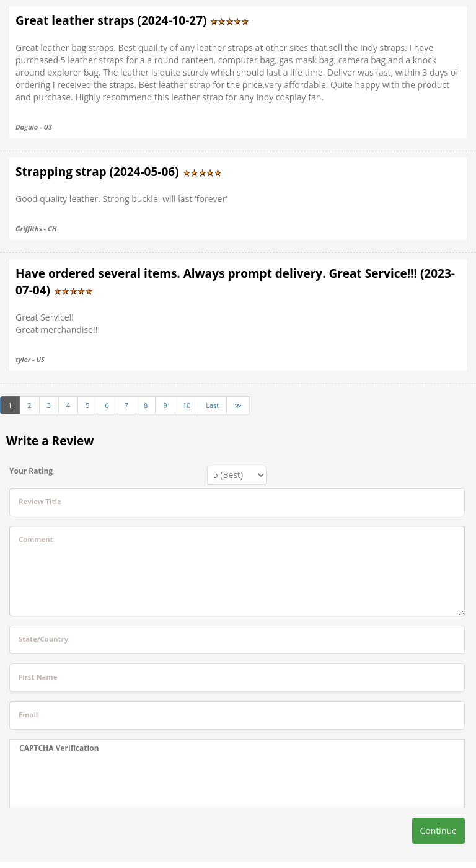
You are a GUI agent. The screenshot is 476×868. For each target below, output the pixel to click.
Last (212, 405)
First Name (38, 677)
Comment (36, 539)
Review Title (40, 501)
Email (28, 715)
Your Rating (31, 471)
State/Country (43, 639)
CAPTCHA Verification (59, 748)
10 (187, 405)
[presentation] (113, 781)
